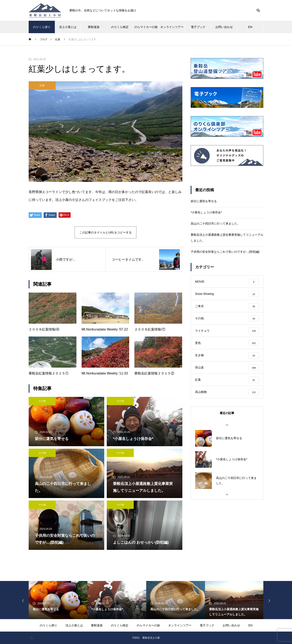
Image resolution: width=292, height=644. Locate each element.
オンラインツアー (172, 27)
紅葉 (42, 85)
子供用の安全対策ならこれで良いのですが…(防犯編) (225, 252)
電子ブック (198, 27)
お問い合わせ (224, 27)
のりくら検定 (120, 27)
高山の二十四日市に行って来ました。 (215, 224)
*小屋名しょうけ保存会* (206, 212)
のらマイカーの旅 (146, 27)
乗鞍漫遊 (94, 27)
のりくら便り (42, 27)
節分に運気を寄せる (204, 201)
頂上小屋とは (68, 27)
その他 (42, 401)
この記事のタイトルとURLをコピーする (106, 232)
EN (250, 27)
